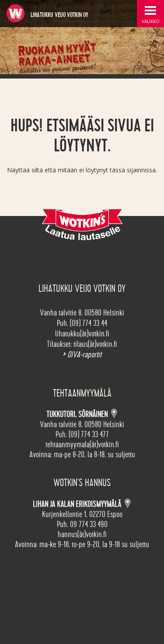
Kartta (127, 503)
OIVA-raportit (82, 355)
